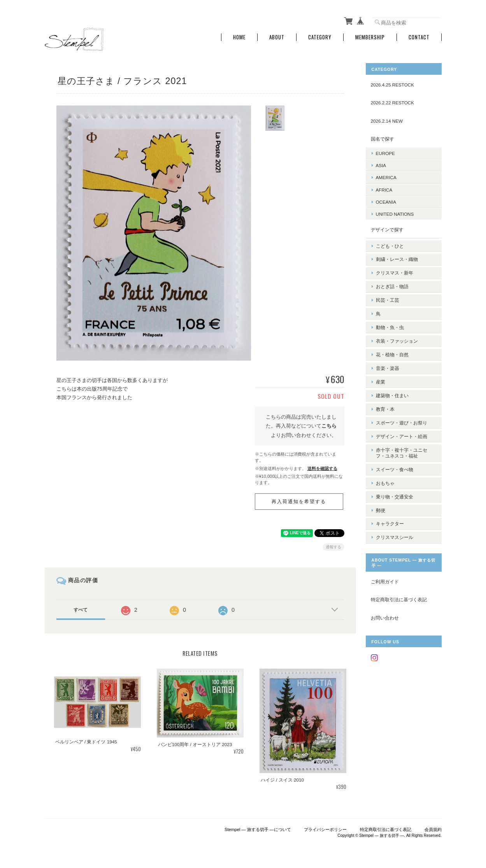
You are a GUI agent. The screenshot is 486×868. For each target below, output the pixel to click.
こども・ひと (390, 243)
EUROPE (385, 152)
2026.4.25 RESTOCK (393, 84)
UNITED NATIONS (395, 213)
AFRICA (384, 188)
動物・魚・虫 (390, 316)
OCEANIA (386, 201)
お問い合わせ (385, 584)
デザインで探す (387, 228)
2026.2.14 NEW (387, 120)
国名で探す (382, 138)
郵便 (381, 480)
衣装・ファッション (397, 328)
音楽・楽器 (388, 352)
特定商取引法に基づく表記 (399, 566)
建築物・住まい (392, 377)
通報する (333, 546)
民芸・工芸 (388, 291)
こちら (329, 425)
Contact (419, 36)
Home (239, 36)
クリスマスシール (395, 504)
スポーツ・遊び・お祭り (402, 401)
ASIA (381, 164)
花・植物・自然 (392, 340)
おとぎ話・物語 (392, 279)
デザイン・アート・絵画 (402, 413)
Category (320, 36)
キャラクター (390, 492)
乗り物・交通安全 (395, 467)
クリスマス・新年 (395, 267)
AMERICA (386, 176)
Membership (370, 36)
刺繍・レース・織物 (397, 255)
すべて (81, 609)
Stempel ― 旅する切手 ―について (258, 828)
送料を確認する (322, 467)
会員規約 (433, 828)
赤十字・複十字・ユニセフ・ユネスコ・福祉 (402, 428)
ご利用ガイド (385, 548)
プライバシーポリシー (325, 828)
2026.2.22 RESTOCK (393, 101)
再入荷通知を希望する (299, 500)
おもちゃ (385, 455)
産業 (381, 364)
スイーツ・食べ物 (395, 443)
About (277, 36)
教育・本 (385, 389)
